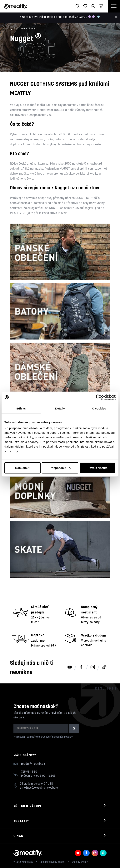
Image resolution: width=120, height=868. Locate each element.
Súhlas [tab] (21, 408)
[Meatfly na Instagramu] (93, 667)
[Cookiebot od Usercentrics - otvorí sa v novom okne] (99, 397)
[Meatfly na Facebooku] (81, 667)
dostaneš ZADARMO (75, 17)
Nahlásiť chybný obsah (52, 862)
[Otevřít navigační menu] (114, 6)
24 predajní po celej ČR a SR (36, 784)
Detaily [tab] (60, 408)
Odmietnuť (22, 468)
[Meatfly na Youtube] (70, 667)
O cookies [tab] (99, 408)
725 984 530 (29, 772)
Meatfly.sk (27, 862)
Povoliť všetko (97, 468)
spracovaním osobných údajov (56, 737)
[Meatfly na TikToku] (104, 667)
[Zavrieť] (116, 17)
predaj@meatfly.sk (33, 764)
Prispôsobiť (60, 468)
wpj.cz (84, 862)
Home (32, 29)
